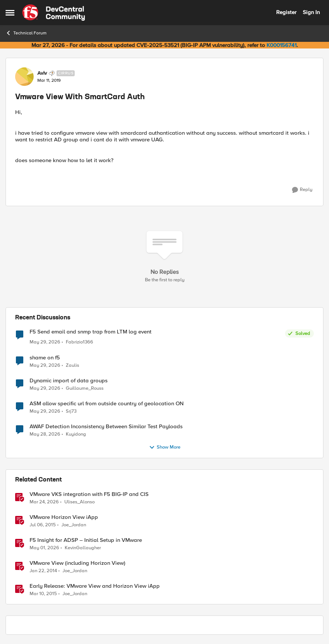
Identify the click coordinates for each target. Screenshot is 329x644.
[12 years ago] (43, 571)
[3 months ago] (44, 502)
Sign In (311, 12)
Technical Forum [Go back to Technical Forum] (26, 33)
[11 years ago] (43, 525)
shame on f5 (45, 358)
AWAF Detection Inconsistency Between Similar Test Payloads (106, 427)
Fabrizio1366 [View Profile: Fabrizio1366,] (79, 342)
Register (286, 12)
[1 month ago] (45, 342)
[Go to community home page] (54, 13)
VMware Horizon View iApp (64, 517)
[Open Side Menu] (10, 13)
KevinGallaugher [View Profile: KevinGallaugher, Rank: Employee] (83, 548)
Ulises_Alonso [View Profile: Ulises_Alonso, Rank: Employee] (79, 502)
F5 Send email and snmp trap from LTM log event (91, 332)
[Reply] (302, 190)
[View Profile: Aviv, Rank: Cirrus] (24, 77)
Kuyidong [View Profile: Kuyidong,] (76, 434)
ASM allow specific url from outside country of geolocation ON (107, 404)
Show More (165, 447)
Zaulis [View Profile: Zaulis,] (72, 365)
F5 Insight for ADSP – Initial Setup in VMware (86, 540)
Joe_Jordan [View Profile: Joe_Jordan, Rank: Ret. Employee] (74, 525)
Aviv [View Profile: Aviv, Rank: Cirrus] (42, 73)
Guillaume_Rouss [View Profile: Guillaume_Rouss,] (85, 388)
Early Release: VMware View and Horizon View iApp (95, 586)
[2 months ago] (44, 548)
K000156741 (281, 45)
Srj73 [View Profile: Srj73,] (71, 411)
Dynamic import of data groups (69, 381)
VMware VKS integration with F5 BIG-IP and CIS (89, 494)
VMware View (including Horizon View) (77, 563)
